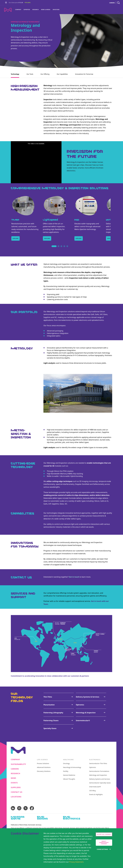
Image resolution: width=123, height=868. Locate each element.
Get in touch (74, 577)
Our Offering (45, 74)
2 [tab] (58, 249)
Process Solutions (43, 764)
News (13, 778)
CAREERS (112, 3)
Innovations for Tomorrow (84, 74)
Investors (56, 10)
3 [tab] (61, 249)
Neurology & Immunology (72, 767)
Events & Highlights (96, 795)
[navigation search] (118, 3)
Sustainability (18, 764)
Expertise (27, 10)
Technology (15, 74)
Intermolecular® (95, 787)
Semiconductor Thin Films (98, 764)
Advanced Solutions (44, 767)
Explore (16, 238)
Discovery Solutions (44, 771)
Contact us (17, 792)
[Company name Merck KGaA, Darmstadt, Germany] (8, 10)
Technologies (33, 22)
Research (36, 10)
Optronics (93, 767)
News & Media (46, 10)
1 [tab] (53, 249)
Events (14, 783)
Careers (15, 769)
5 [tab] (67, 249)
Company (18, 10)
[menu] (37, 10)
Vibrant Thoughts (69, 779)
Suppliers (16, 788)
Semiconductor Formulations (99, 771)
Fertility (66, 771)
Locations (16, 797)
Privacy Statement (76, 862)
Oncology (66, 764)
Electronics (23, 22)
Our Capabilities (62, 74)
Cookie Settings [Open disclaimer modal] (102, 849)
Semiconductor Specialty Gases (100, 783)
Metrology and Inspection (98, 775)
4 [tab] (64, 249)
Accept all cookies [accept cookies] (104, 834)
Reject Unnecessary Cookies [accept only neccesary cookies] (104, 843)
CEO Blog (92, 791)
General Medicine (69, 775)
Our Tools (30, 74)
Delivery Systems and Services (100, 779)
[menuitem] (19, 10)
